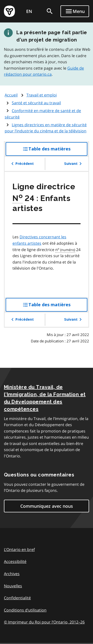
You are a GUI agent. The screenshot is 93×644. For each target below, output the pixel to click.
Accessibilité (15, 561)
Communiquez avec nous (47, 506)
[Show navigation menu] (75, 11)
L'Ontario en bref (19, 549)
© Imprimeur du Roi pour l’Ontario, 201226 (44, 622)
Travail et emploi (42, 95)
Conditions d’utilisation (25, 610)
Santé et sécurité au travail (36, 103)
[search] (50, 11)
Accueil (11, 95)
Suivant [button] (74, 164)
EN (29, 11)
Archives (12, 574)
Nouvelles (13, 586)
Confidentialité (17, 598)
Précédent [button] (22, 164)
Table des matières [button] (55, 151)
